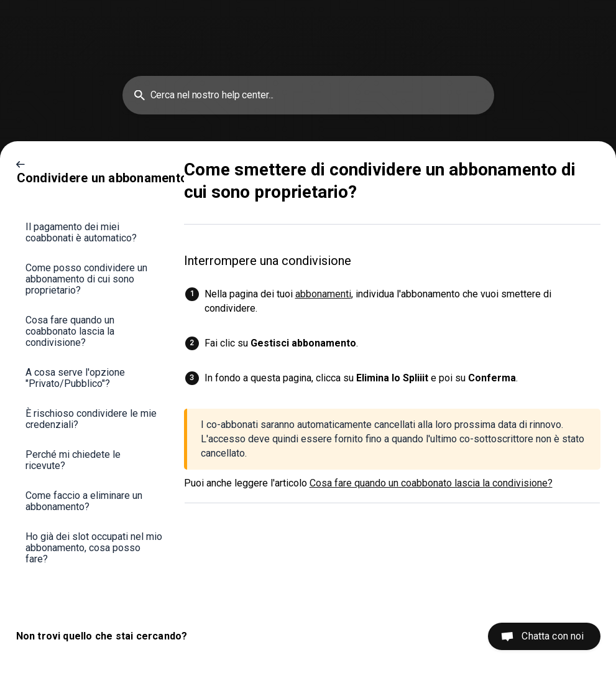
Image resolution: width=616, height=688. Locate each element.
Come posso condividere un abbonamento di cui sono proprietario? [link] (86, 279)
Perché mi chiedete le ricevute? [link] (73, 460)
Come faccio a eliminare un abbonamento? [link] (84, 501)
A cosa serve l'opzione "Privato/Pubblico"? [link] (75, 378)
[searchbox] (308, 95)
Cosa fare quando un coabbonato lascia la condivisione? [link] (70, 331)
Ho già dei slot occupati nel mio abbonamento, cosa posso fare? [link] (94, 548)
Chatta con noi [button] (553, 636)
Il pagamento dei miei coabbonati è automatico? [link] (81, 232)
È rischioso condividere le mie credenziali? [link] (91, 419)
